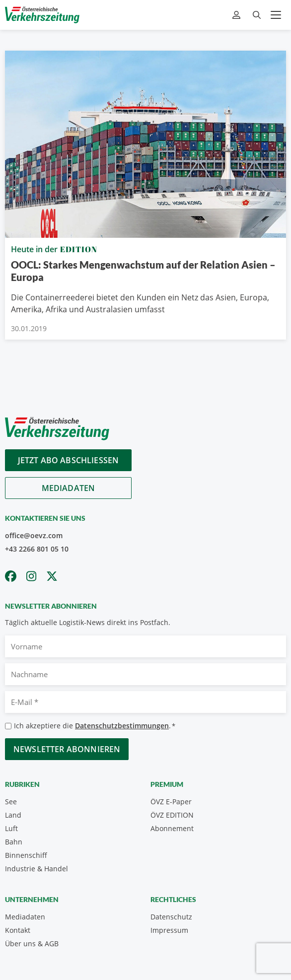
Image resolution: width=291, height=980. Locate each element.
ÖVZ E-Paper (171, 802)
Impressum (169, 930)
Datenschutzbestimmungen (122, 726)
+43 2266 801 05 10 (37, 549)
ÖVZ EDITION (172, 815)
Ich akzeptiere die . (95, 726)
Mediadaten (69, 488)
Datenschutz (171, 917)
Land (13, 815)
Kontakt (18, 930)
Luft (11, 828)
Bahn (14, 842)
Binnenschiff (26, 855)
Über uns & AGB (32, 944)
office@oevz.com (34, 535)
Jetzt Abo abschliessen (69, 460)
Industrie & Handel (36, 869)
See (11, 802)
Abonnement (172, 828)
